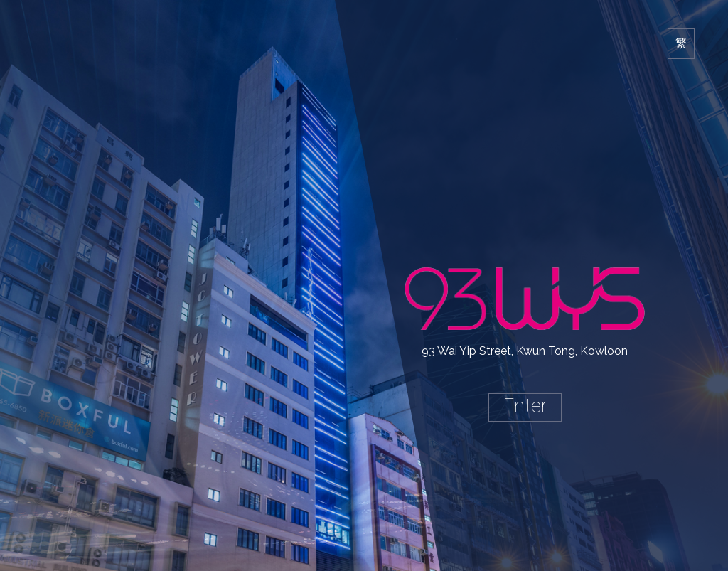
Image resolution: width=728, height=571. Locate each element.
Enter (525, 406)
